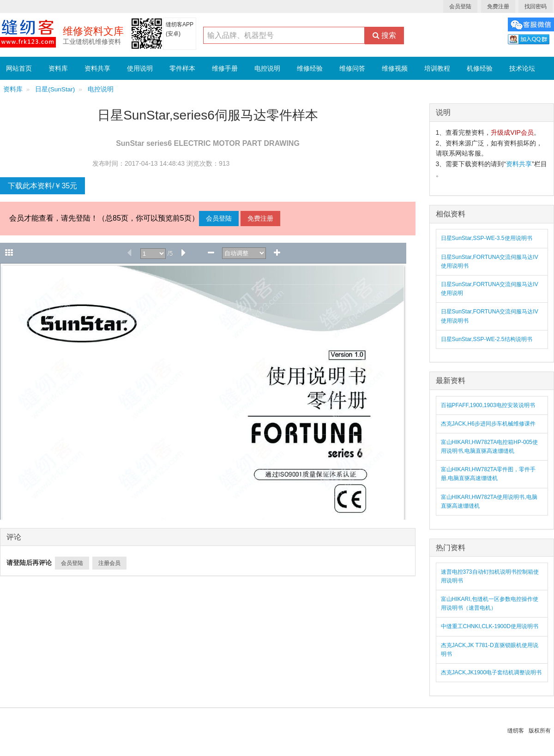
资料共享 (97, 68)
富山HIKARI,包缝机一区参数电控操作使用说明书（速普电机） (490, 603)
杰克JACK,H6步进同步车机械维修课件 (488, 424)
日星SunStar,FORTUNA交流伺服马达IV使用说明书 (490, 261)
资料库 (58, 68)
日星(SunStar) (55, 89)
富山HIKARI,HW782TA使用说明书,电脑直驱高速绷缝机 (489, 501)
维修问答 (352, 68)
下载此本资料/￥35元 (42, 186)
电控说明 (267, 68)
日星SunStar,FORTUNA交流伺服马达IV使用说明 (490, 289)
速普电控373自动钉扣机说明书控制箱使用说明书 (490, 576)
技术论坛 (522, 68)
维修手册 (225, 68)
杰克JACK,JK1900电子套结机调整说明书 (491, 672)
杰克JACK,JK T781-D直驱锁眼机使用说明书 (490, 650)
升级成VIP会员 (512, 132)
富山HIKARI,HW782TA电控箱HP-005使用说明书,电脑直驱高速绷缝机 (490, 447)
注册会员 (109, 563)
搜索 (384, 35)
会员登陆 (460, 6)
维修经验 (310, 68)
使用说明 (140, 68)
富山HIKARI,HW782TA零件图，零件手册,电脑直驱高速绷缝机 (488, 474)
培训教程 (437, 68)
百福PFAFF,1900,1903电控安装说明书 (488, 405)
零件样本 (182, 68)
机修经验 (480, 68)
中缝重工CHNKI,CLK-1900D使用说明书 (490, 626)
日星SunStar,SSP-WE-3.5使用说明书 (487, 238)
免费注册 (498, 6)
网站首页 (19, 68)
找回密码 (536, 6)
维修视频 (395, 68)
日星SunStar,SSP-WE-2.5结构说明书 (487, 339)
